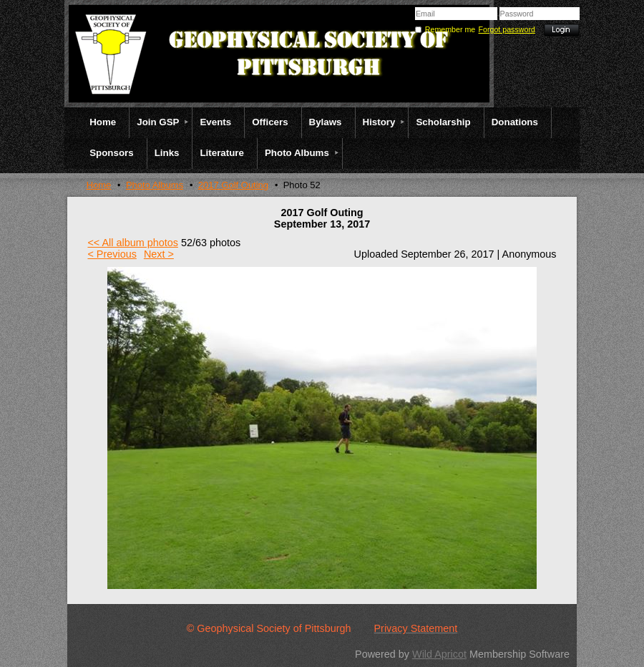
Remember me (450, 29)
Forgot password (507, 29)
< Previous (112, 254)
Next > (159, 254)
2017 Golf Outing (233, 185)
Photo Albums (155, 185)
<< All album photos (132, 243)
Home (99, 185)
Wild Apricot (439, 654)
